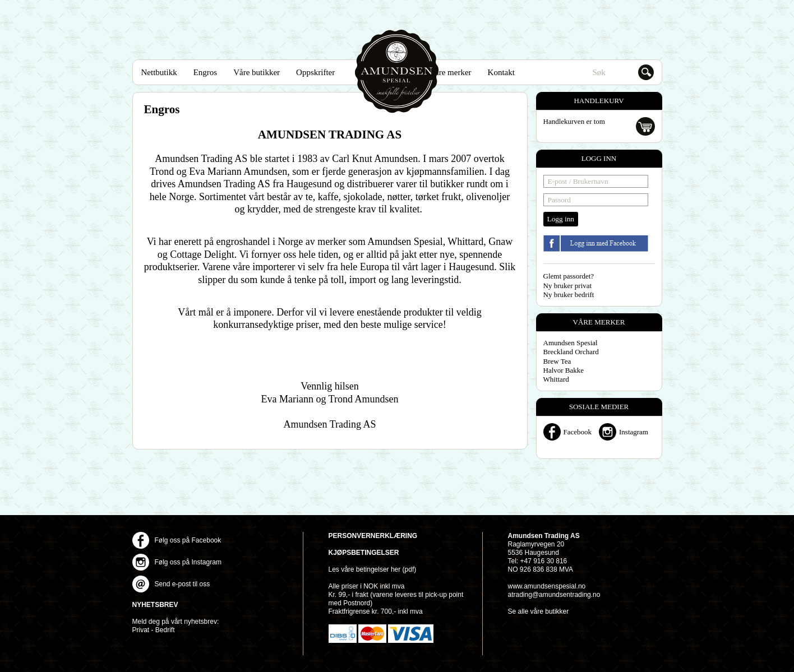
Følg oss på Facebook (188, 540)
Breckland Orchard (571, 352)
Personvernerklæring (373, 536)
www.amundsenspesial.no (547, 586)
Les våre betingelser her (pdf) (373, 569)
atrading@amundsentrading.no (554, 595)
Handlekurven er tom (574, 121)
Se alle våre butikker (539, 611)
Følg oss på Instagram (188, 562)
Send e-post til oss (183, 584)
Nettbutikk (159, 72)
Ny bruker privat (568, 286)
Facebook (578, 432)
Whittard (556, 379)
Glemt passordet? (569, 276)
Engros (206, 72)
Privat (141, 630)
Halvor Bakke (564, 370)
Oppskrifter (315, 72)
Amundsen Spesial (397, 71)
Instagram (634, 432)
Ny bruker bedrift (569, 295)
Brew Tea (557, 361)
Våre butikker (257, 72)
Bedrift (165, 630)
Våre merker (450, 72)
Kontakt (501, 72)
